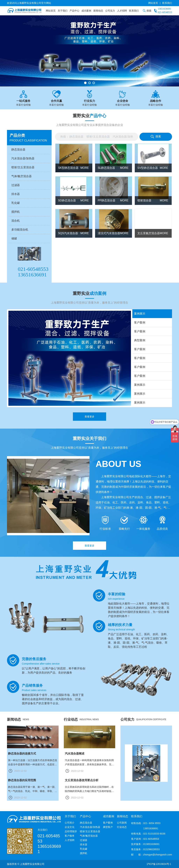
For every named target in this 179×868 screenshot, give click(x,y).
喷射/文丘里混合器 (90, 831)
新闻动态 (98, 11)
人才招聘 (122, 11)
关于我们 (63, 11)
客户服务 (70, 836)
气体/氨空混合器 (89, 836)
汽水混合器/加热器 (90, 827)
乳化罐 (84, 849)
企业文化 (70, 827)
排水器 (84, 844)
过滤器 (84, 840)
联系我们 (167, 3)
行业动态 (122, 827)
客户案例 (108, 823)
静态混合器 (86, 823)
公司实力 (110, 11)
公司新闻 (122, 823)
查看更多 (89, 424)
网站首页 (153, 3)
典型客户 (108, 827)
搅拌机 (84, 853)
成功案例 (86, 11)
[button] (85, 83)
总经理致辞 (71, 831)
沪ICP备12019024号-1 (159, 864)
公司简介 (70, 823)
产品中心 (74, 11)
